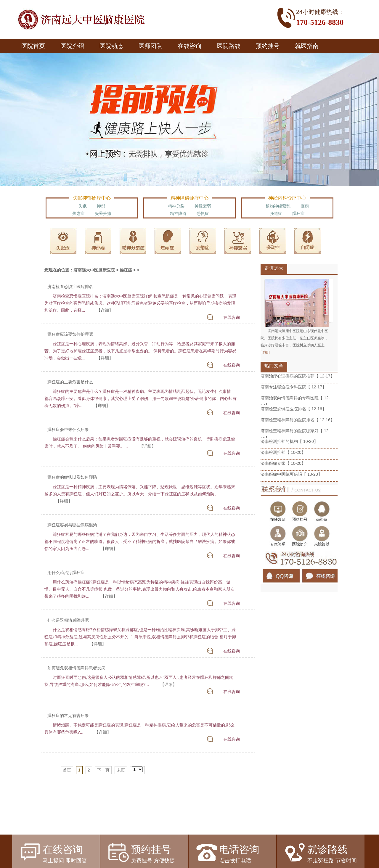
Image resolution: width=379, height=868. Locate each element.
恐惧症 (203, 213)
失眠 (83, 206)
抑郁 (101, 206)
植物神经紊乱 (278, 206)
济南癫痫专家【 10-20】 (283, 463)
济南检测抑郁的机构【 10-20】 (289, 441)
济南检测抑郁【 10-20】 (283, 452)
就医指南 (307, 46)
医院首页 (33, 46)
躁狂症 (298, 213)
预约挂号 (268, 46)
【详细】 (105, 310)
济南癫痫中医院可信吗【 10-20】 (291, 474)
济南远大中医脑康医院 (94, 270)
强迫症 (276, 213)
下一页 (103, 770)
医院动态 (111, 46)
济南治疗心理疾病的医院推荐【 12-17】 (298, 376)
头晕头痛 (103, 213)
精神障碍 (178, 213)
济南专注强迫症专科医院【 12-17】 (293, 387)
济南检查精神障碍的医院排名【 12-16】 (298, 420)
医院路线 (229, 46)
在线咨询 (189, 46)
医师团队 (150, 46)
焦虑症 (78, 213)
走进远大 (274, 268)
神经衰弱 (203, 206)
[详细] (265, 352)
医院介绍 (72, 46)
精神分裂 (176, 206)
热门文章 (274, 366)
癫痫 (305, 206)
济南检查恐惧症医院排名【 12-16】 (293, 409)
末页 (121, 770)
